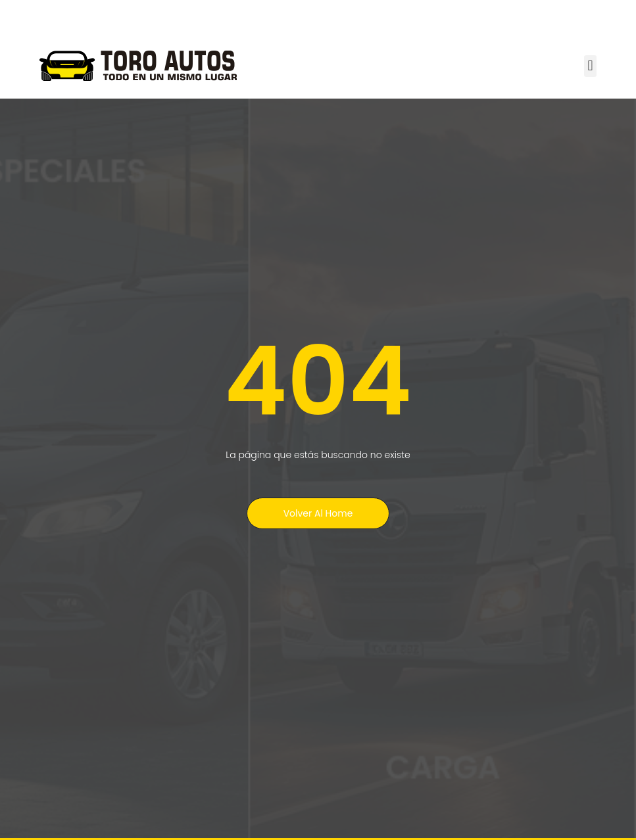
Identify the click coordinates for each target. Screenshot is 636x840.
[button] (590, 66)
